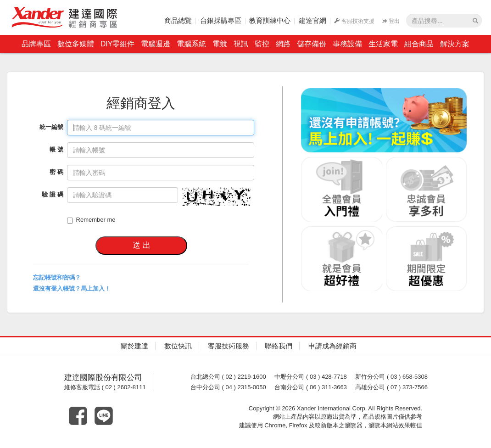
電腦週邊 (156, 44)
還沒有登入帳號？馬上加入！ (72, 288)
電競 (220, 44)
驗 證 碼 (52, 194)
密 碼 (56, 172)
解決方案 (455, 44)
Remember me (91, 220)
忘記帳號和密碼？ (57, 277)
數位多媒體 (76, 44)
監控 (262, 44)
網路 (283, 44)
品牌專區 (36, 44)
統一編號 (51, 127)
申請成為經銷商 (332, 346)
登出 (391, 21)
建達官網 (312, 20)
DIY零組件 (118, 44)
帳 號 (56, 149)
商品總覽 (178, 20)
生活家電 (383, 44)
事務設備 (347, 44)
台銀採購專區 (221, 20)
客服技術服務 (229, 346)
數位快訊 (178, 346)
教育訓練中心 (270, 20)
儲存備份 (312, 44)
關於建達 (134, 346)
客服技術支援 (354, 21)
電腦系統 (191, 44)
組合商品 (419, 44)
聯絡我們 (279, 346)
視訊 (241, 44)
